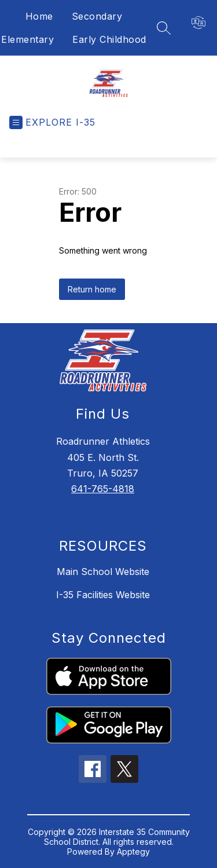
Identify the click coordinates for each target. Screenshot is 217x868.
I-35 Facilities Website (103, 595)
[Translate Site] (204, 23)
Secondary (97, 16)
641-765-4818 (103, 489)
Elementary (27, 39)
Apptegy (133, 851)
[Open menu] (52, 122)
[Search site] (164, 28)
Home (39, 16)
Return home (92, 289)
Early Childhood (109, 39)
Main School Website (103, 572)
